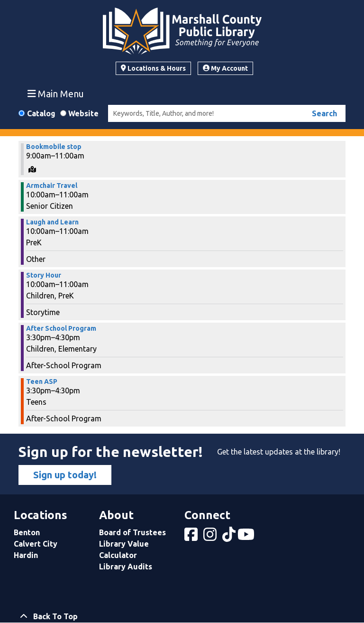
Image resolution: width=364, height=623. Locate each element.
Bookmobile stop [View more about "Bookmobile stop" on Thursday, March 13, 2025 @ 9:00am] (54, 147)
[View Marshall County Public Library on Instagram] (211, 537)
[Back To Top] (182, 616)
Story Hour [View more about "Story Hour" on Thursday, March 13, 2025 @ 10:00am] (44, 275)
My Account (225, 68)
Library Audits (126, 567)
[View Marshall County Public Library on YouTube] (247, 537)
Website (83, 113)
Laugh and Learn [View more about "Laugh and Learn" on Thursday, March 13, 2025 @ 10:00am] (52, 222)
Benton (27, 532)
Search (324, 113)
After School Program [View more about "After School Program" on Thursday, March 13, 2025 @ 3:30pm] (61, 328)
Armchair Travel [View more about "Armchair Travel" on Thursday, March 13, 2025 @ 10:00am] (52, 186)
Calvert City (36, 544)
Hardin (26, 555)
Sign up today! (65, 475)
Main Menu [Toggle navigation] (56, 93)
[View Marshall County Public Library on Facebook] (192, 537)
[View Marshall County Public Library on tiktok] (230, 537)
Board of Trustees (132, 532)
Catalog (41, 113)
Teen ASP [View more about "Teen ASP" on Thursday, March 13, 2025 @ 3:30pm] (42, 381)
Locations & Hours (153, 68)
